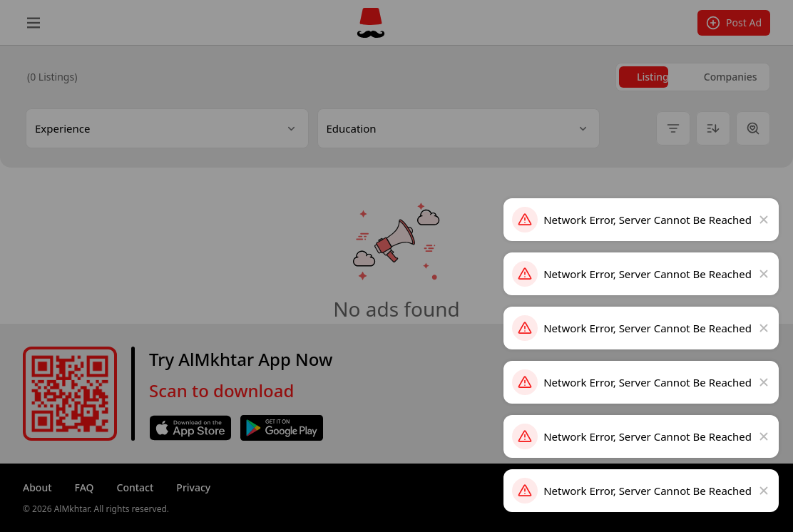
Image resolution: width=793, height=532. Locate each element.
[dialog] (396, 266)
